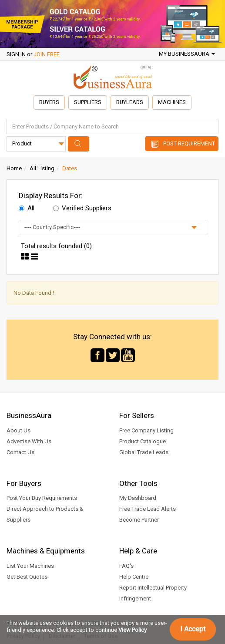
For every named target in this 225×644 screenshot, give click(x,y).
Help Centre (134, 577)
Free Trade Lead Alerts (148, 509)
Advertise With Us (29, 441)
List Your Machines (30, 566)
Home (14, 168)
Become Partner (139, 520)
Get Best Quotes (27, 577)
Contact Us (20, 452)
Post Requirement (189, 143)
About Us (18, 430)
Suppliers (87, 102)
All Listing (42, 168)
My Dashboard (138, 498)
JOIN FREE (47, 54)
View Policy (133, 630)
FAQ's (126, 566)
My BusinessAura (187, 54)
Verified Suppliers (82, 208)
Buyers (49, 102)
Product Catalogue (143, 441)
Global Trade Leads (144, 452)
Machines (173, 102)
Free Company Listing (146, 430)
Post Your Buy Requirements (42, 498)
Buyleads (130, 102)
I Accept (193, 629)
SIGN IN (16, 54)
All (27, 208)
